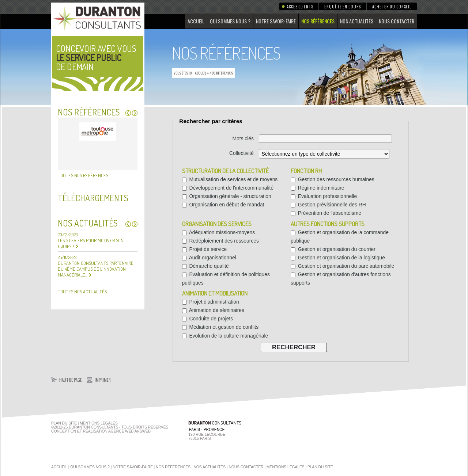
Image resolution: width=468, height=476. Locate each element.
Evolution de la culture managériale (225, 336)
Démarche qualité (205, 266)
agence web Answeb (129, 431)
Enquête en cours (343, 7)
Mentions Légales (99, 423)
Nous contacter (397, 21)
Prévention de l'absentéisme (326, 213)
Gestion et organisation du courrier (333, 249)
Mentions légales (286, 467)
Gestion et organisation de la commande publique (340, 237)
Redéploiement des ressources (220, 241)
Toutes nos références (83, 175)
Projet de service (205, 249)
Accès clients (300, 7)
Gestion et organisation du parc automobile (342, 266)
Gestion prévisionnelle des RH (328, 205)
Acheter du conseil (392, 7)
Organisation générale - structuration (227, 196)
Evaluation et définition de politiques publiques (226, 279)
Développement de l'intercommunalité (228, 188)
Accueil (196, 21)
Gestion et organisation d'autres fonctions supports (341, 279)
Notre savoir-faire (276, 21)
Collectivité (241, 153)
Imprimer (103, 380)
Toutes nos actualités (82, 292)
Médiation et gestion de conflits (220, 327)
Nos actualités (357, 21)
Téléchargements (93, 198)
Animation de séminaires (213, 310)
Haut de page (71, 380)
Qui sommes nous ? (230, 21)
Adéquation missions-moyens (219, 232)
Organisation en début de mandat (223, 205)
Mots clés (243, 138)
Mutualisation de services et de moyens (230, 179)
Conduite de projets (208, 319)
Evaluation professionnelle (324, 196)
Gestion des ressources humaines (333, 179)
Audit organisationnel (209, 258)
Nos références (318, 21)
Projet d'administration (211, 302)
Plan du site (64, 423)
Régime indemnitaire (318, 188)
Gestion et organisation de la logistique (338, 258)
